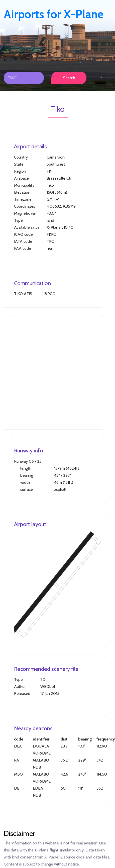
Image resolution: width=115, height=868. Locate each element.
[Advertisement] (47, 372)
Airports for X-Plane (54, 14)
